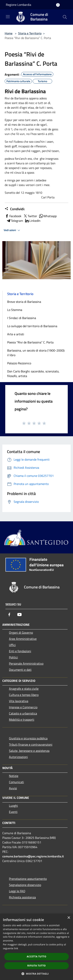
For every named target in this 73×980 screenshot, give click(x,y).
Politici (13, 657)
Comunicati (16, 782)
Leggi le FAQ (17, 891)
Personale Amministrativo (26, 663)
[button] (37, 974)
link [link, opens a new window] (16, 948)
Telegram (15, 221)
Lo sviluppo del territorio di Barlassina (32, 326)
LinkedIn (33, 221)
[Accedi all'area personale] (58, 5)
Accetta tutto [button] (36, 957)
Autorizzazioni (18, 757)
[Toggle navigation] (8, 17)
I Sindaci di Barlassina (22, 318)
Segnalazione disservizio (25, 885)
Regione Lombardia (18, 5)
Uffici (12, 645)
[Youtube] (19, 615)
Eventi (13, 812)
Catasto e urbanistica (23, 713)
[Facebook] (9, 615)
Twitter (30, 216)
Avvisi (13, 788)
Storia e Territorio (30, 33)
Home (9, 33)
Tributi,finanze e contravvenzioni (31, 744)
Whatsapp (48, 216)
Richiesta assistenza (22, 897)
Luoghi (13, 806)
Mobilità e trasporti (22, 720)
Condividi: (15, 209)
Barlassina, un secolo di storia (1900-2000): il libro (36, 353)
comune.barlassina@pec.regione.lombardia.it (33, 856)
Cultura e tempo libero (24, 695)
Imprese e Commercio (23, 707)
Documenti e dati (20, 670)
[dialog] (36, 947)
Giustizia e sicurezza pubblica (28, 738)
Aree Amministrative (23, 639)
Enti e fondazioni (20, 651)
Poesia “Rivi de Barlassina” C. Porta (30, 342)
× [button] (69, 918)
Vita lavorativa (19, 701)
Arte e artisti (16, 334)
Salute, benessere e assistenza (29, 751)
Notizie (14, 776)
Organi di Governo (21, 633)
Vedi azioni (12, 230)
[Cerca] (65, 17)
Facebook (13, 216)
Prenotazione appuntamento (28, 879)
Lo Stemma (15, 310)
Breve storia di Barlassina (24, 302)
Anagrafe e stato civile (24, 689)
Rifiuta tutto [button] (36, 966)
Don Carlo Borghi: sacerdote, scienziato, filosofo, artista (33, 374)
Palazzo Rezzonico (19, 363)
